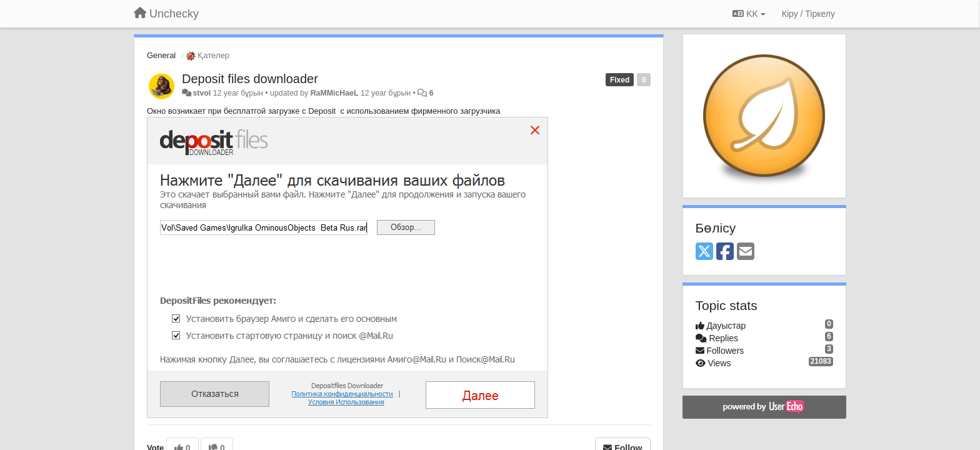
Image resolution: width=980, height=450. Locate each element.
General (161, 55)
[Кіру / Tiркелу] (808, 14)
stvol (202, 93)
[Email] (746, 252)
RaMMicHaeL (335, 93)
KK (749, 14)
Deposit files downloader (250, 79)
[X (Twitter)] (704, 252)
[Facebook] (725, 252)
